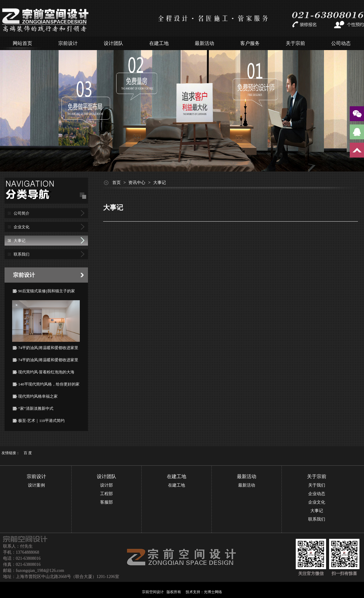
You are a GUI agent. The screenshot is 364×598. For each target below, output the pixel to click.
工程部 (106, 494)
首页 (116, 183)
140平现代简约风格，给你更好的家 (49, 384)
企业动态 (317, 494)
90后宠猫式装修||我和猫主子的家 (47, 291)
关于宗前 (295, 43)
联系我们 (22, 254)
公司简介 (22, 213)
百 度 (28, 453)
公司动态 (341, 43)
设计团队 (113, 43)
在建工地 (159, 43)
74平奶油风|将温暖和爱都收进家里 (48, 348)
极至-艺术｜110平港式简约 (41, 421)
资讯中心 (137, 183)
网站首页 (22, 43)
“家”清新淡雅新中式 (36, 408)
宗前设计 (68, 43)
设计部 (106, 485)
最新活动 (204, 43)
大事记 (20, 241)
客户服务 (250, 43)
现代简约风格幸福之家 (38, 396)
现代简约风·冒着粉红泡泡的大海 (46, 372)
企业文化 (22, 227)
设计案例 (36, 485)
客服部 (106, 502)
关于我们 (317, 485)
